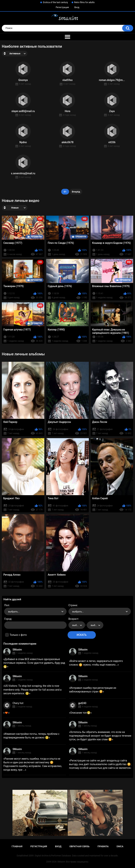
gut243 (82, 703)
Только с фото (18, 635)
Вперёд (76, 192)
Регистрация (62, 7)
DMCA (120, 846)
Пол (7, 605)
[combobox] (35, 611)
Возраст (73, 619)
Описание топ (80, 713)
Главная (17, 846)
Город (8, 619)
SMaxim (17, 650)
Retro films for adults (84, 2)
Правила (103, 846)
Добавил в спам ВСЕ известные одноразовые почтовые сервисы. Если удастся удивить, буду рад (34, 663)
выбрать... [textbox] (14, 612)
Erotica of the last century (55, 2)
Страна (73, 605)
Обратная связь (79, 846)
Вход (77, 7)
